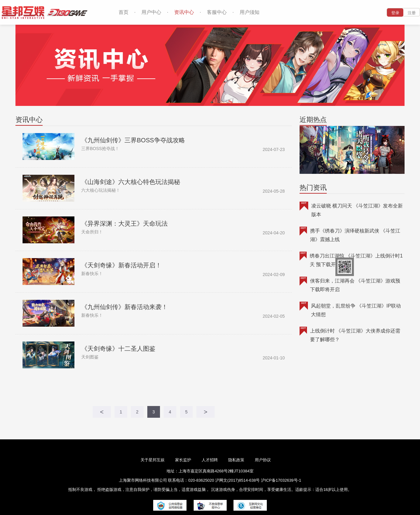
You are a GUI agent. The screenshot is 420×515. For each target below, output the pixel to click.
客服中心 (217, 12)
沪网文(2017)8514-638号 (238, 480)
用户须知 (250, 12)
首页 (124, 12)
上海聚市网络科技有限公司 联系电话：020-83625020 (166, 480)
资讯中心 (184, 12)
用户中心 (151, 12)
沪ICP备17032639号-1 (281, 480)
